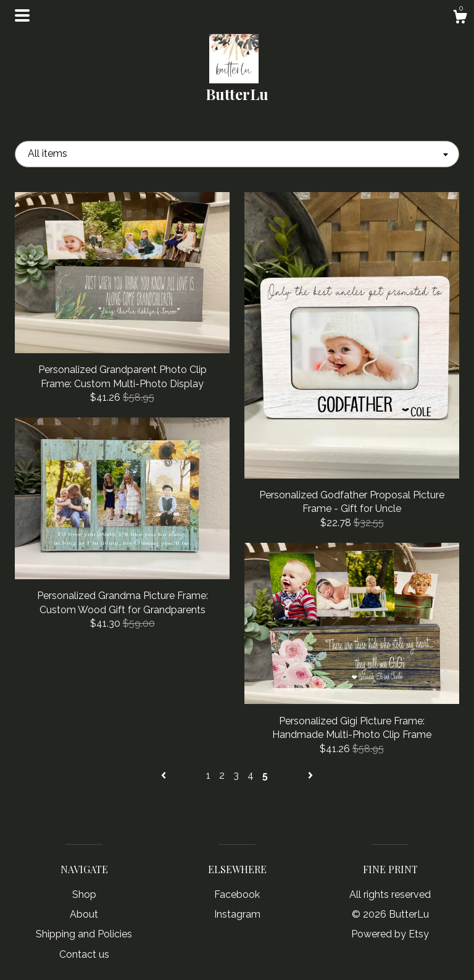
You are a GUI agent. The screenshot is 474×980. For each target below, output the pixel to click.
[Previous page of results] (165, 775)
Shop (84, 894)
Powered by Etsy (390, 934)
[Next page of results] (310, 775)
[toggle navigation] (22, 15)
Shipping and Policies (84, 934)
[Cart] (460, 19)
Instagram (237, 914)
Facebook (237, 894)
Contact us (84, 954)
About (84, 914)
